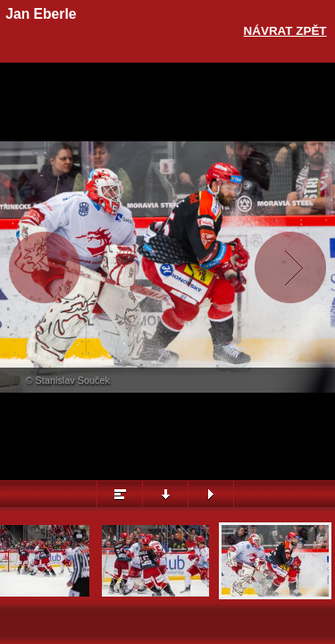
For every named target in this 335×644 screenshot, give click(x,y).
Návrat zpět (285, 31)
